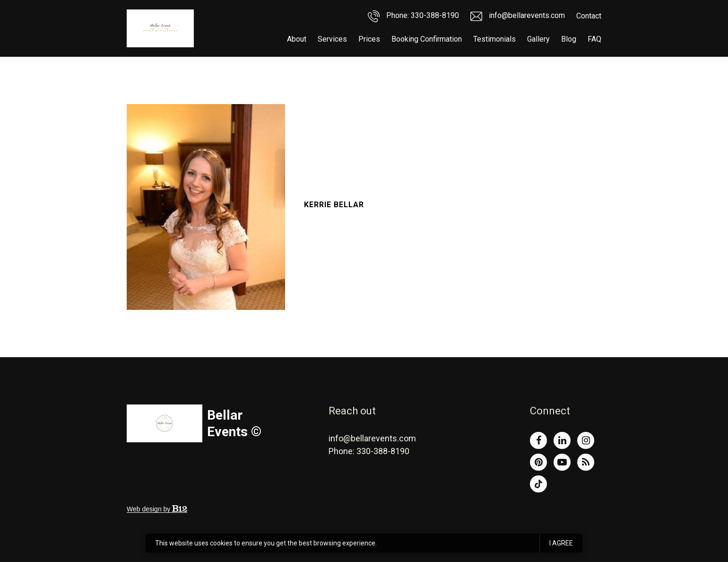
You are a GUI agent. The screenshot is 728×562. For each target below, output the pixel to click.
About (297, 39)
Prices (369, 39)
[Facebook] (538, 440)
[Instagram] (586, 440)
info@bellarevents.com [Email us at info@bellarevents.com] (372, 438)
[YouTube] (562, 462)
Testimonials (494, 39)
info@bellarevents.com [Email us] (518, 16)
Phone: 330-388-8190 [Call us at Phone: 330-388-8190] (369, 451)
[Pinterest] (538, 462)
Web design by (157, 509)
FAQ (594, 39)
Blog (569, 39)
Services (332, 39)
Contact (589, 16)
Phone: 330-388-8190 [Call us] (413, 16)
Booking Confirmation (427, 39)
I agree (561, 543)
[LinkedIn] (562, 440)
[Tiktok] (538, 484)
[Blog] (586, 462)
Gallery (538, 39)
